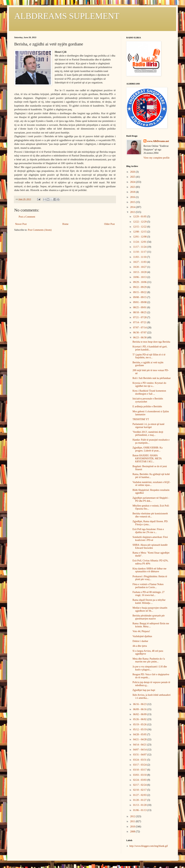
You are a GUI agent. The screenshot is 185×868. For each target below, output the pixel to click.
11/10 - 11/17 (140, 252)
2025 (133, 177)
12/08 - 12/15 (140, 232)
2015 (133, 202)
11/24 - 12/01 (140, 242)
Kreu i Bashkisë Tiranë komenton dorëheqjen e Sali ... (149, 392)
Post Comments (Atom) (40, 230)
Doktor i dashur (140, 641)
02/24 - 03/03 (140, 780)
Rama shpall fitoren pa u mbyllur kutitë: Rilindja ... (149, 601)
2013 (133, 212)
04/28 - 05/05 (140, 734)
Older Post (110, 224)
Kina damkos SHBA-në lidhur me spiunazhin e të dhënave (150, 570)
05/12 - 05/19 (140, 729)
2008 (133, 832)
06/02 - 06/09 (140, 714)
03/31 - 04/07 (140, 755)
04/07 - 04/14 (140, 750)
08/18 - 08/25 (140, 312)
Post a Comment (27, 217)
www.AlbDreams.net (158, 141)
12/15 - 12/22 (140, 227)
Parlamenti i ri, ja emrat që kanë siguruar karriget (148, 426)
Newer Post (21, 224)
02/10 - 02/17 (140, 790)
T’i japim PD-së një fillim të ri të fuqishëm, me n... (149, 356)
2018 (133, 192)
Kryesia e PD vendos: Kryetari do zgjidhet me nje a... (149, 384)
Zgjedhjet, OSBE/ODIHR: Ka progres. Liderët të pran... (147, 449)
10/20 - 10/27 (140, 267)
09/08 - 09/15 (140, 297)
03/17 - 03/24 (140, 765)
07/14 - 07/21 (140, 322)
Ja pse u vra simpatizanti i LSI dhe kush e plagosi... (150, 668)
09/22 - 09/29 (140, 287)
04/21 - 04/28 (140, 739)
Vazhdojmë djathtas (142, 636)
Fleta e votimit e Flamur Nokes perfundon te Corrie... (148, 586)
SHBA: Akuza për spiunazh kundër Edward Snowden (150, 546)
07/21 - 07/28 (140, 317)
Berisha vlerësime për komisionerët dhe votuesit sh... (150, 515)
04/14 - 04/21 (140, 745)
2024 (133, 182)
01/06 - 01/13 (140, 810)
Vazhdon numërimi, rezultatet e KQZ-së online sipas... (151, 484)
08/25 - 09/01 (140, 307)
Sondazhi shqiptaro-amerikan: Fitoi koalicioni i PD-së (150, 539)
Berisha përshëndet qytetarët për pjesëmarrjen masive (149, 617)
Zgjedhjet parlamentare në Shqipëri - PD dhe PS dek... (151, 499)
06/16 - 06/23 (140, 704)
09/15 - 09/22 (140, 292)
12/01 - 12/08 (140, 237)
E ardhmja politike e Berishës (147, 406)
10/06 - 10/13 (140, 277)
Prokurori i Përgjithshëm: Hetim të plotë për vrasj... (150, 578)
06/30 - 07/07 (140, 333)
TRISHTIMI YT (141, 419)
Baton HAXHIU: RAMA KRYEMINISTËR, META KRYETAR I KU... (147, 458)
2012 (133, 816)
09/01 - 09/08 (140, 302)
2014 (133, 207)
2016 (133, 197)
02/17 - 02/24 (140, 785)
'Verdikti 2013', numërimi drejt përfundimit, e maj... (148, 433)
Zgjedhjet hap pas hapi (144, 690)
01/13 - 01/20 (140, 805)
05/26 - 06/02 (140, 719)
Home (65, 224)
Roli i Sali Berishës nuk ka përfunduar (152, 378)
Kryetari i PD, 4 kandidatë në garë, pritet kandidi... (150, 348)
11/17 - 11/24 (140, 247)
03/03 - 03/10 (140, 775)
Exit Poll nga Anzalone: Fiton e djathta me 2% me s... (148, 531)
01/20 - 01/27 (140, 800)
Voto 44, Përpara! (141, 631)
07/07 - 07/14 (140, 328)
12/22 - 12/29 (140, 222)
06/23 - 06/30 (140, 338)
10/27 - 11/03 (140, 262)
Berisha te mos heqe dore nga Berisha (151, 342)
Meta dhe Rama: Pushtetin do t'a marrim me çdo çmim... (149, 660)
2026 (133, 172)
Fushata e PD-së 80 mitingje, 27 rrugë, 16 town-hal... (149, 594)
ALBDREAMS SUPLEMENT (67, 16)
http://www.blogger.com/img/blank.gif (149, 846)
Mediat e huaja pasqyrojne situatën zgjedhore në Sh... (150, 609)
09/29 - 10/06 (140, 282)
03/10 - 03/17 (140, 770)
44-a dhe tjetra (140, 646)
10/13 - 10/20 (140, 272)
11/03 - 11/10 (140, 257)
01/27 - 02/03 (140, 795)
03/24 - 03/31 (140, 760)
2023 (133, 187)
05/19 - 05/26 (140, 724)
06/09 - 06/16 (140, 709)
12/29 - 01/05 (140, 217)
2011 (133, 821)
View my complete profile (157, 158)
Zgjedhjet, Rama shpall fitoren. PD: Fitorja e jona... (150, 523)
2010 (133, 827)
